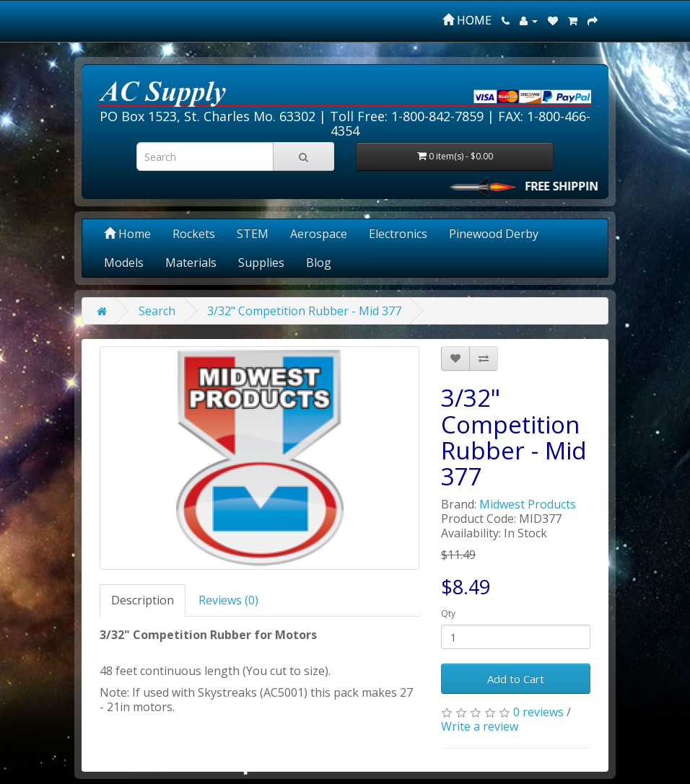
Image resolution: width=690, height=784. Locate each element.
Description (143, 600)
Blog (319, 263)
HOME (467, 20)
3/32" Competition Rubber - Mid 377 (304, 311)
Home (127, 234)
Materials (191, 263)
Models (124, 263)
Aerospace (319, 234)
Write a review (480, 726)
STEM (253, 234)
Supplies (261, 263)
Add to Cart (516, 679)
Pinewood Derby (494, 234)
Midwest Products (528, 504)
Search (157, 311)
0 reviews (538, 712)
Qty (448, 613)
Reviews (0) (228, 600)
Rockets (194, 234)
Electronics (398, 234)
